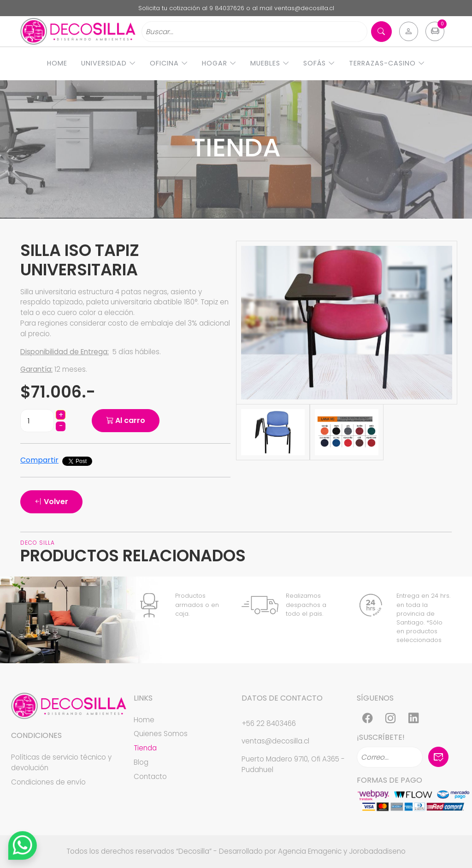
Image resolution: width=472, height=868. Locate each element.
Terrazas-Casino (387, 63)
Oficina (169, 63)
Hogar (219, 63)
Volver (51, 502)
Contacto (150, 776)
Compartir (39, 460)
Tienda (145, 748)
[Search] (254, 32)
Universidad (109, 63)
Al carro (126, 420)
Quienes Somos (161, 734)
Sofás (319, 63)
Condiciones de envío (48, 782)
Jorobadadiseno (377, 851)
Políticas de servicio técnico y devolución (61, 762)
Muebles (270, 63)
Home (57, 63)
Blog (141, 762)
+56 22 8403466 (269, 723)
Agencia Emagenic (310, 851)
